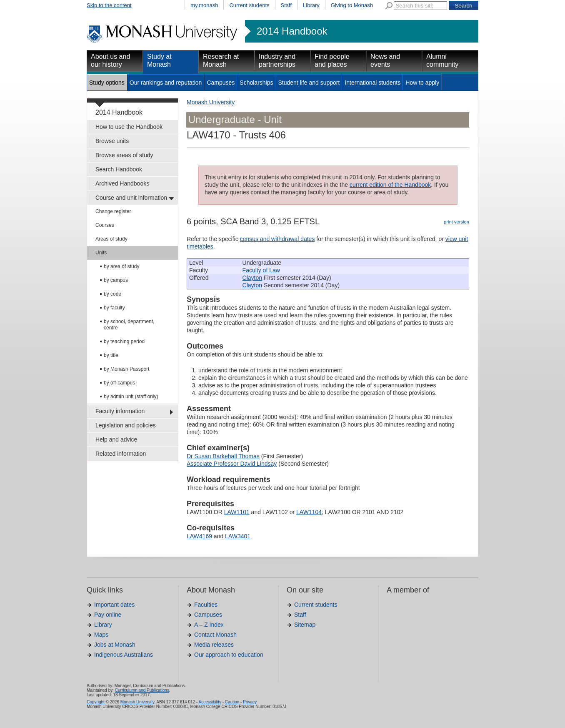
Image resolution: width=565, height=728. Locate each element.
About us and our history (110, 60)
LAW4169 (199, 536)
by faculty (114, 308)
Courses (105, 225)
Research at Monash (221, 60)
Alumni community (442, 60)
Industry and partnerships (277, 60)
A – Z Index (209, 625)
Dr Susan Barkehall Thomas (223, 456)
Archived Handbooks (122, 183)
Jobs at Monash (115, 645)
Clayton (252, 278)
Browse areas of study (124, 155)
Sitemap (305, 625)
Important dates (114, 605)
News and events (385, 60)
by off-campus (119, 383)
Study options (107, 83)
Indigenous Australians (124, 655)
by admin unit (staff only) (131, 397)
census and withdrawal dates (277, 239)
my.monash (204, 5)
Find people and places (332, 60)
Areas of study (111, 239)
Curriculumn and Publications (142, 690)
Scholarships (256, 83)
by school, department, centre (129, 325)
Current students (249, 5)
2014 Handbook (292, 31)
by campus (116, 280)
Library (311, 5)
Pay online (108, 615)
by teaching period (124, 341)
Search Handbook (119, 169)
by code (112, 294)
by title (111, 355)
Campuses (221, 83)
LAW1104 (309, 512)
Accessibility (210, 702)
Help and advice (116, 439)
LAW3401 (238, 536)
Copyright (96, 702)
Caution (232, 702)
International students (372, 83)
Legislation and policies (126, 425)
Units (101, 253)
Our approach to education (229, 655)
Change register (113, 211)
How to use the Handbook (129, 127)
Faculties (206, 605)
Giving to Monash (352, 5)
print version (456, 222)
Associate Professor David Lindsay (232, 464)
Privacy (250, 702)
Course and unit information (131, 198)
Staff (286, 5)
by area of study (121, 266)
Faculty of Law (261, 270)
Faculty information (120, 411)
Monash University (211, 102)
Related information (121, 454)
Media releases (214, 645)
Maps (101, 635)
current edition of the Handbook (390, 185)
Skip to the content (109, 5)
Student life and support (309, 83)
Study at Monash (159, 60)
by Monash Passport (126, 369)
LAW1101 (237, 512)
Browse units (112, 141)
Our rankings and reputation (166, 83)
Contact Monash (215, 635)
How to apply (422, 83)
